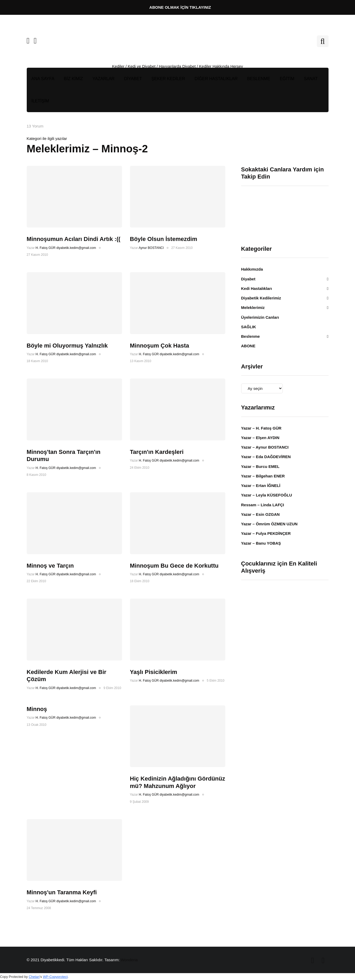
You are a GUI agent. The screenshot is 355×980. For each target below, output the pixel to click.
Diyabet (248, 279)
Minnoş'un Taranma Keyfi (62, 892)
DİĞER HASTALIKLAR (216, 79)
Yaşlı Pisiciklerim (154, 672)
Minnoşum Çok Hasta (160, 346)
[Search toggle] (323, 41)
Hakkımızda (252, 269)
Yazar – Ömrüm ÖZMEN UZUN (269, 524)
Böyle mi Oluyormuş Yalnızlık (67, 346)
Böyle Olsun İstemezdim (164, 239)
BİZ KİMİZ (73, 79)
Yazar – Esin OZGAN (260, 514)
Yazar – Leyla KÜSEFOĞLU (267, 495)
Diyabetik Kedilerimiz (261, 298)
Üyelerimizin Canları (260, 317)
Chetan (34, 977)
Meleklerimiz (253, 307)
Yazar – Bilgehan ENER (263, 476)
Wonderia (129, 960)
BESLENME (259, 79)
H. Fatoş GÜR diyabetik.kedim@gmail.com (66, 248)
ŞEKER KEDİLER (168, 79)
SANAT (311, 79)
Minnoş (37, 709)
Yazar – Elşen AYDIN (260, 438)
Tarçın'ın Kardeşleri (157, 452)
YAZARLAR (103, 79)
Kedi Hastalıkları (257, 288)
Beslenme (251, 336)
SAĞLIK (249, 327)
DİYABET (133, 79)
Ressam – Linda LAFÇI (263, 505)
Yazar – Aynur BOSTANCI (265, 447)
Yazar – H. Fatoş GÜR (261, 428)
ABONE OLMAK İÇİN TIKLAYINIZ (180, 7)
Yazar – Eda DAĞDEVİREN (266, 457)
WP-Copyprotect (55, 977)
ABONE (248, 346)
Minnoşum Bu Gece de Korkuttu (174, 566)
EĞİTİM (287, 79)
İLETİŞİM (40, 101)
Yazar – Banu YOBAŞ (261, 543)
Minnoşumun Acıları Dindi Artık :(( (74, 239)
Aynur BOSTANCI (151, 248)
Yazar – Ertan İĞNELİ (261, 486)
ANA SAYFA (43, 79)
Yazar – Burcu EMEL (260, 466)
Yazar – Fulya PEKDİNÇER (266, 533)
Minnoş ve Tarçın (50, 566)
